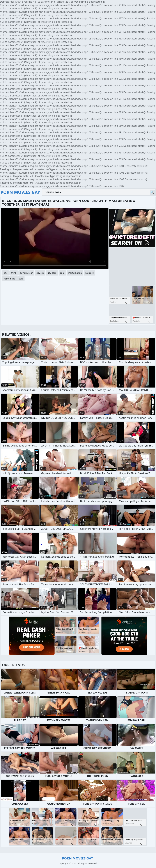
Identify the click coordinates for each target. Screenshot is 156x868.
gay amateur (26, 273)
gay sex (40, 273)
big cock (89, 273)
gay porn (52, 273)
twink (14, 273)
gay (5, 273)
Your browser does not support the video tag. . (55, 238)
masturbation (75, 273)
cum (62, 273)
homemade (9, 279)
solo (21, 279)
